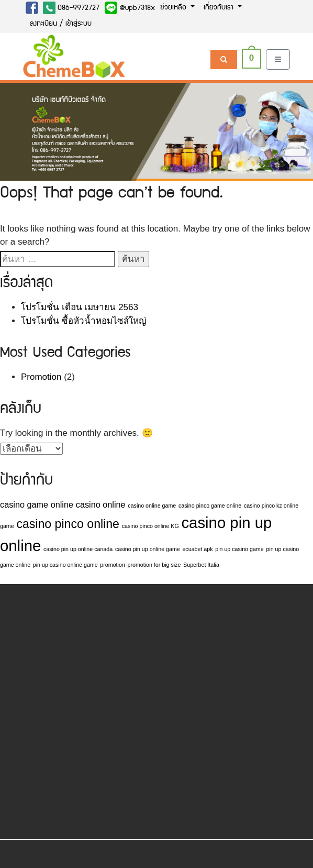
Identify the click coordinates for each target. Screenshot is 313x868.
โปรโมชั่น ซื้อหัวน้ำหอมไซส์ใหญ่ (83, 321)
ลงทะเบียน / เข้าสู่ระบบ (61, 24)
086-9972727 (71, 8)
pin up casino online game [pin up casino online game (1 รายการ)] (65, 565)
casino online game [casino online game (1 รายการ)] (152, 506)
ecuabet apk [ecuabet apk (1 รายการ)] (197, 549)
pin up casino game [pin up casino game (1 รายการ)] (239, 549)
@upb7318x (130, 8)
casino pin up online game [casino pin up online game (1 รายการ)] (148, 549)
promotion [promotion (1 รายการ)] (112, 565)
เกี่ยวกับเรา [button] (220, 8)
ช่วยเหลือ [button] (174, 8)
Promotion (41, 377)
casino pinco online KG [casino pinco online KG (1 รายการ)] (150, 526)
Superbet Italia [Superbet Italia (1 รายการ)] (201, 565)
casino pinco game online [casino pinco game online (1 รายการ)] (210, 506)
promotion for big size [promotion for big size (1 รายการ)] (154, 565)
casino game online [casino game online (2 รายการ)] (37, 504)
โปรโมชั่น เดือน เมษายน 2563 (80, 307)
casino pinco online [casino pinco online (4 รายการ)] (68, 524)
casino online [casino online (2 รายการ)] (101, 504)
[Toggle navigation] (278, 59)
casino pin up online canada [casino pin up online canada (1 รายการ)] (78, 549)
